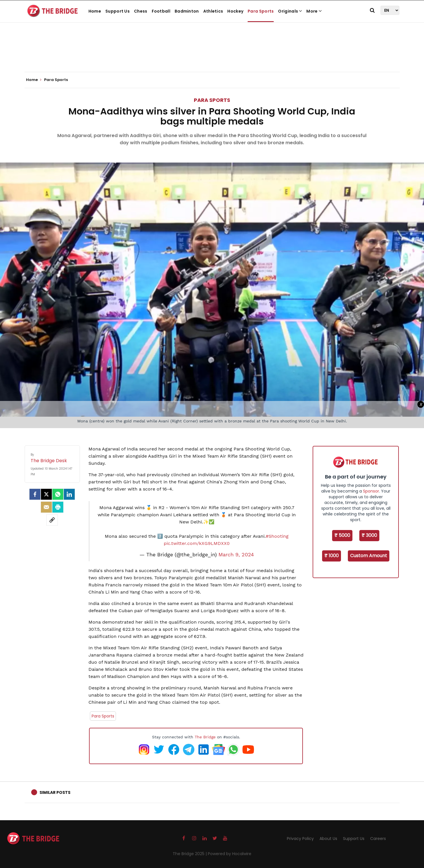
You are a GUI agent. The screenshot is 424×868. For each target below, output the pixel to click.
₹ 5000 (342, 535)
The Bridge (205, 737)
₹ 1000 (332, 556)
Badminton (187, 11)
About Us (328, 839)
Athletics (213, 11)
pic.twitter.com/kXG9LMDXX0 (197, 543)
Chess (141, 11)
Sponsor (371, 491)
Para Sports (261, 11)
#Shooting (277, 536)
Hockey (235, 11)
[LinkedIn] (69, 494)
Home (95, 11)
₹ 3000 (369, 535)
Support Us (118, 11)
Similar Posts (55, 792)
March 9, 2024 (236, 555)
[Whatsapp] (58, 494)
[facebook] (35, 494)
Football (161, 11)
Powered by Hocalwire (230, 854)
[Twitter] (46, 494)
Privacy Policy (300, 839)
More (314, 11)
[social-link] (52, 520)
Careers (378, 839)
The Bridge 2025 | (190, 854)
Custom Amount (369, 556)
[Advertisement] (212, 54)
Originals (290, 11)
